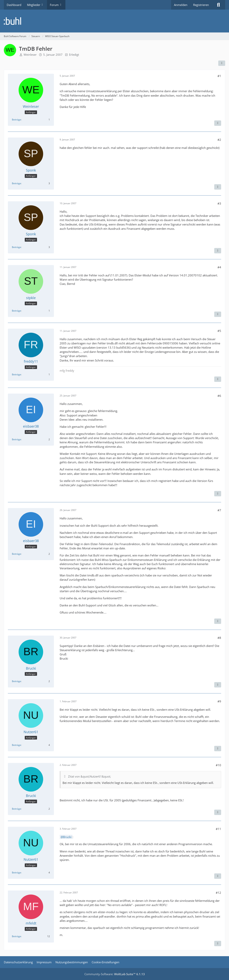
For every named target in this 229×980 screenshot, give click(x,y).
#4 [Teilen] (219, 267)
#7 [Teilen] (219, 510)
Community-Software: (115, 974)
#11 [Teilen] (218, 829)
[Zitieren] (218, 123)
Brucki (67, 837)
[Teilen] (222, 63)
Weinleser (30, 55)
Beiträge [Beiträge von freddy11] (16, 374)
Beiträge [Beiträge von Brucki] (16, 681)
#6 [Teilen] (219, 396)
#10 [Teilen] (218, 765)
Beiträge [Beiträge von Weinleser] (16, 120)
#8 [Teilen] (219, 638)
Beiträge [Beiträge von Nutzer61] (16, 745)
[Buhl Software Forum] (114, 21)
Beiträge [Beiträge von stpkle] (16, 311)
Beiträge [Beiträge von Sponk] (16, 183)
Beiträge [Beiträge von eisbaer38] (16, 439)
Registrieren (201, 5)
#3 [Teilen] (219, 203)
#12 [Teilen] (218, 893)
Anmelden (181, 5)
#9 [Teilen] (219, 701)
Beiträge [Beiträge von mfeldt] (16, 936)
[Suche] (218, 5)
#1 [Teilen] (219, 76)
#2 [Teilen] (219, 140)
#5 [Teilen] (219, 331)
